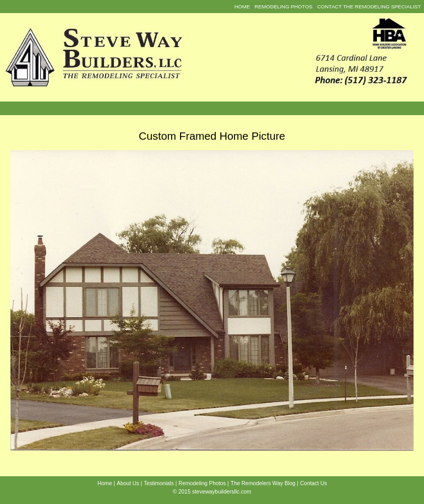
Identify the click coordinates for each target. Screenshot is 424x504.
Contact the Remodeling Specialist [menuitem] (369, 7)
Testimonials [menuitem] (159, 483)
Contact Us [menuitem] (313, 483)
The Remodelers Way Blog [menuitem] (263, 483)
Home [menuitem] (242, 7)
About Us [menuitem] (128, 483)
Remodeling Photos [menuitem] (283, 7)
